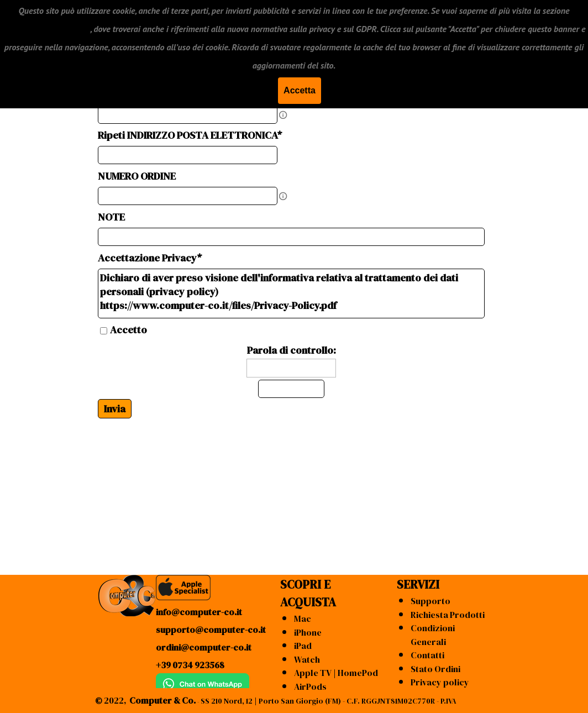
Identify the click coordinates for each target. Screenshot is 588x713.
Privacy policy (440, 682)
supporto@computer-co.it (211, 630)
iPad (303, 646)
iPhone (308, 632)
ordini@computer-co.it (204, 647)
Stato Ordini (435, 669)
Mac (303, 618)
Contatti (427, 655)
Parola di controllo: (292, 350)
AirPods (310, 686)
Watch (307, 659)
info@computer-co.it (199, 612)
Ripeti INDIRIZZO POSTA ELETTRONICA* (190, 135)
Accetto (128, 330)
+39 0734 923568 (190, 665)
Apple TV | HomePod (336, 673)
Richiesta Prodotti (448, 615)
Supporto (431, 601)
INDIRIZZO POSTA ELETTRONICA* (175, 95)
